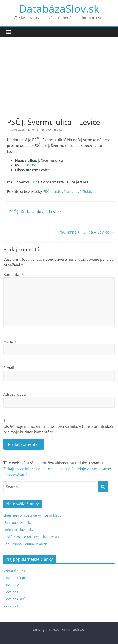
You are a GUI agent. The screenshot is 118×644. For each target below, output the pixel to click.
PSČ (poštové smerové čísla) (67, 192)
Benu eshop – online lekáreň (25, 544)
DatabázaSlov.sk (59, 9)
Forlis (35, 130)
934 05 (29, 165)
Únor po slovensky (17, 522)
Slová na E (11, 606)
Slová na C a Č (14, 599)
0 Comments (52, 130)
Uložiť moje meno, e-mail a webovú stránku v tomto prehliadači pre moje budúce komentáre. (58, 429)
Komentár (14, 275)
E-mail (10, 368)
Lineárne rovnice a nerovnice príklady (32, 515)
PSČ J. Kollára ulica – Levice (32, 212)
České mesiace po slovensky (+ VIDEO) (32, 537)
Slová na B (11, 592)
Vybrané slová (14, 571)
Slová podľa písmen (18, 578)
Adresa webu (15, 394)
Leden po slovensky (18, 530)
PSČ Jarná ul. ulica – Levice (86, 232)
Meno (10, 341)
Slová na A (11, 585)
